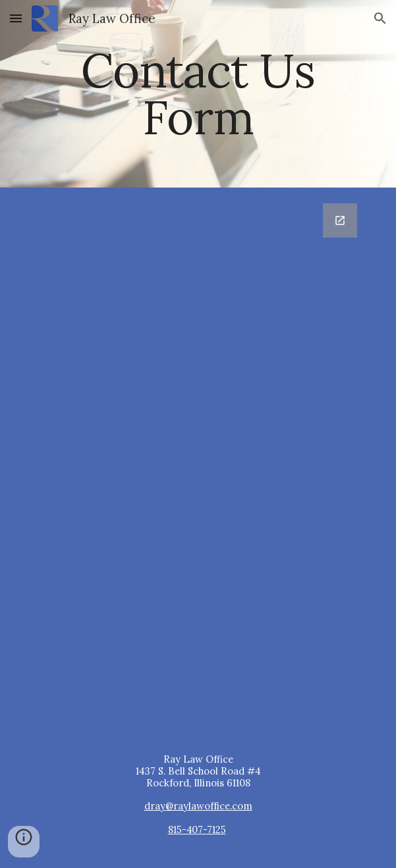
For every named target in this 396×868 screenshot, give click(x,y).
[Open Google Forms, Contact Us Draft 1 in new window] (340, 220)
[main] (198, 94)
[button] (16, 18)
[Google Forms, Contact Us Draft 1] (198, 460)
